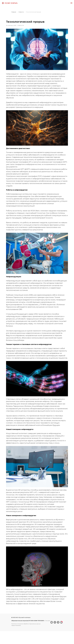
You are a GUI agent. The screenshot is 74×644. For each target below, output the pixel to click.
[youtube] (52, 635)
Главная (14, 12)
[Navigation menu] (71, 3)
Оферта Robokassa (16, 638)
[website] (61, 635)
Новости (21, 12)
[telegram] (58, 635)
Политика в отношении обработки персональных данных (26, 637)
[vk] (55, 635)
